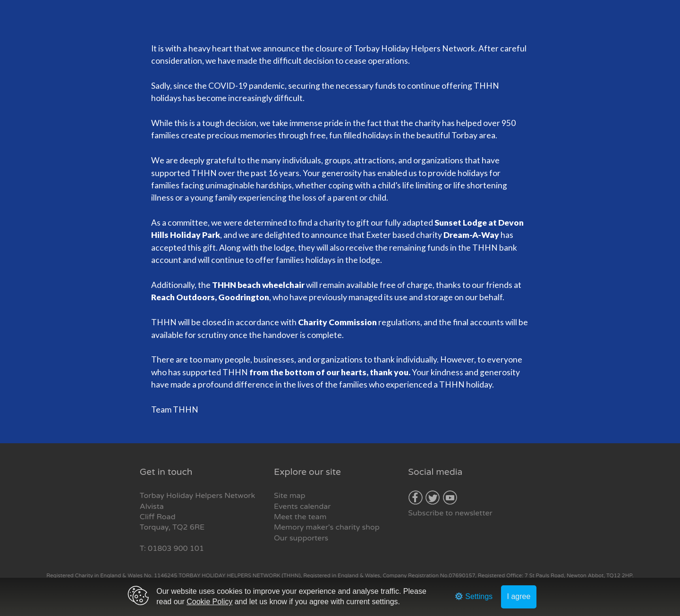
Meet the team (300, 517)
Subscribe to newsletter (450, 513)
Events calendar (302, 506)
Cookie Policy (209, 602)
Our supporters (301, 538)
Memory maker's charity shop (327, 527)
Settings (474, 596)
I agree (519, 596)
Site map (290, 496)
